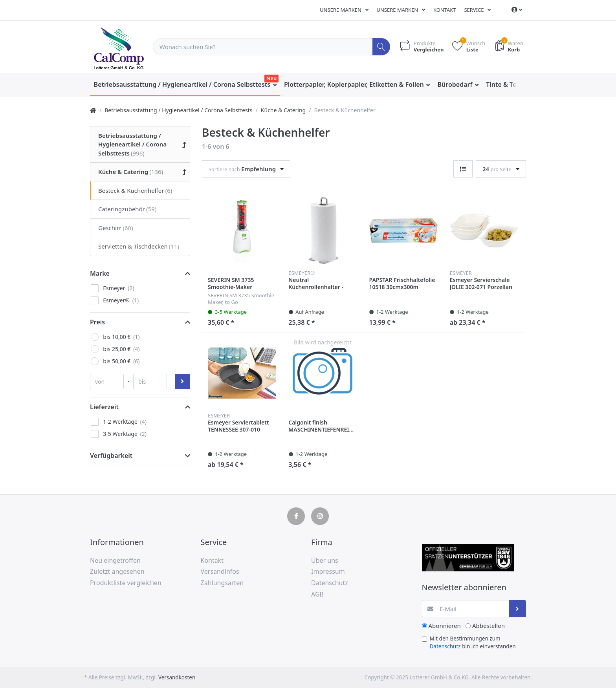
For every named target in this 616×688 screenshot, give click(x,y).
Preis (97, 322)
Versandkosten (177, 677)
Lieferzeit (104, 407)
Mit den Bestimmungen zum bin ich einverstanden (473, 642)
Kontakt (445, 10)
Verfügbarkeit (111, 456)
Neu (271, 78)
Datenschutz (445, 646)
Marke (100, 273)
